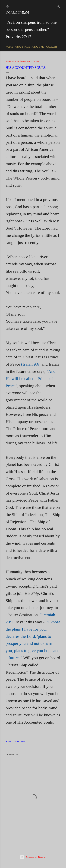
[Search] (58, 6)
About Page (22, 47)
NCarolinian (17, 13)
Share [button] (8, 742)
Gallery (52, 47)
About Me (38, 47)
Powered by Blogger (33, 857)
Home (9, 47)
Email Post (20, 742)
